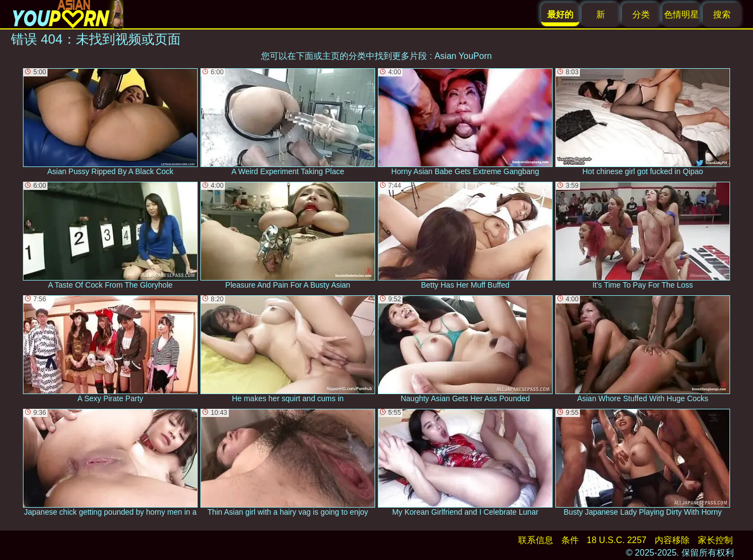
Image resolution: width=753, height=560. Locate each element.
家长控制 (715, 540)
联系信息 (536, 540)
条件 (570, 540)
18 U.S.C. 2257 (617, 540)
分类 (641, 14)
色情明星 (681, 14)
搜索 (722, 14)
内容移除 (672, 540)
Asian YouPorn (463, 56)
